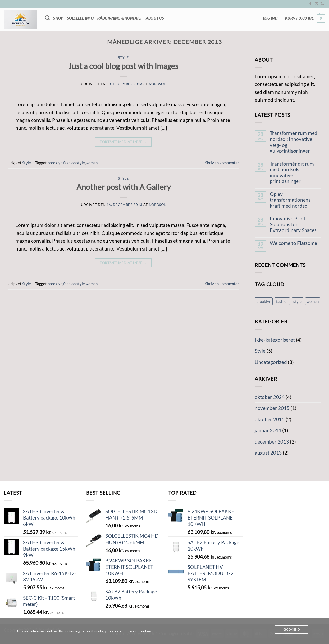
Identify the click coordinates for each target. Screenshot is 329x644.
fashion (69, 163)
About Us (155, 18)
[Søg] (47, 18)
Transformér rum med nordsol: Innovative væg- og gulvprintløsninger (294, 142)
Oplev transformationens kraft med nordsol (290, 200)
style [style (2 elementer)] (298, 301)
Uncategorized (271, 362)
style (81, 163)
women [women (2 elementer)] (313, 301)
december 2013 (272, 442)
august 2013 (268, 453)
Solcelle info (80, 18)
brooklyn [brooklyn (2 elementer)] (264, 301)
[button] (270, 18)
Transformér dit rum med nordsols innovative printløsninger (292, 173)
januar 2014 (268, 430)
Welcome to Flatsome (294, 243)
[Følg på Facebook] (310, 4)
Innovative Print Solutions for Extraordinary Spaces (293, 225)
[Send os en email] (316, 4)
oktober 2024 (270, 397)
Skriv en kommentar (222, 163)
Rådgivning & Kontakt (120, 18)
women (92, 163)
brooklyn (55, 163)
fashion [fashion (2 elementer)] (282, 301)
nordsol (157, 84)
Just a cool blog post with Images (123, 66)
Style (123, 58)
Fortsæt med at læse (123, 142)
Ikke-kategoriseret (275, 340)
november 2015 (272, 408)
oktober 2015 (270, 419)
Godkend (292, 629)
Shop (58, 18)
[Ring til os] (322, 4)
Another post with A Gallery (124, 187)
